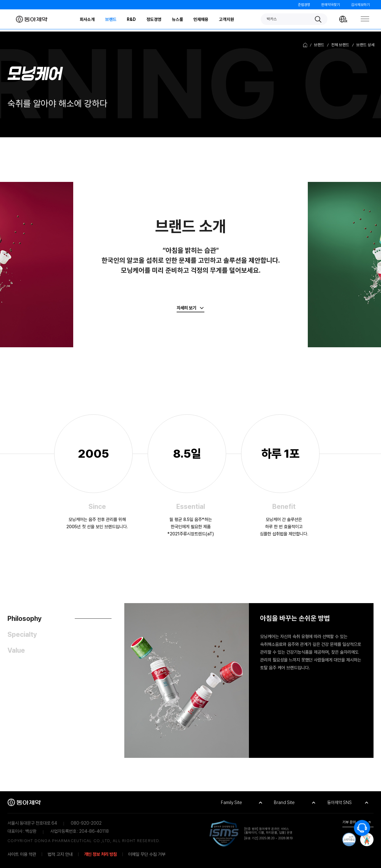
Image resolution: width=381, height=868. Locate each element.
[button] (294, 19)
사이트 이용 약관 (22, 854)
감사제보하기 (360, 5)
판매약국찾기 (331, 5)
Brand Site (284, 802)
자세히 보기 (186, 308)
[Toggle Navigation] (364, 19)
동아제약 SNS (339, 802)
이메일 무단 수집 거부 (147, 854)
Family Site (231, 802)
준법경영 (304, 5)
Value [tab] (16, 650)
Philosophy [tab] (25, 619)
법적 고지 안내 (60, 854)
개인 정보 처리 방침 (100, 854)
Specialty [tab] (22, 634)
